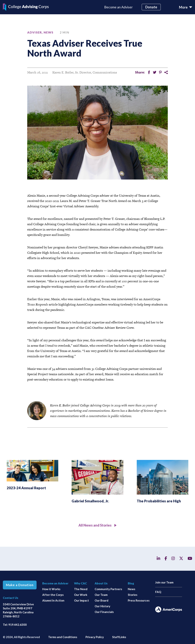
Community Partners (108, 589)
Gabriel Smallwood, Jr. (90, 501)
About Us (101, 583)
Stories (133, 595)
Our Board (101, 600)
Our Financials (104, 612)
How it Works (51, 589)
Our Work (81, 595)
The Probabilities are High (159, 501)
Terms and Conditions (63, 637)
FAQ (158, 592)
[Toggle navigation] (186, 7)
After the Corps (53, 595)
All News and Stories (98, 525)
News (48, 32)
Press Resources (139, 600)
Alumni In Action (53, 600)
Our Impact (82, 600)
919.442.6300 (18, 625)
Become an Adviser (118, 7)
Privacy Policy (95, 637)
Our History (102, 606)
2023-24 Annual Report (26, 488)
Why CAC (80, 583)
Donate (151, 7)
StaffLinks (119, 637)
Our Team (101, 595)
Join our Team (164, 582)
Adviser (35, 32)
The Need (81, 589)
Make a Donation (20, 585)
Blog (131, 583)
